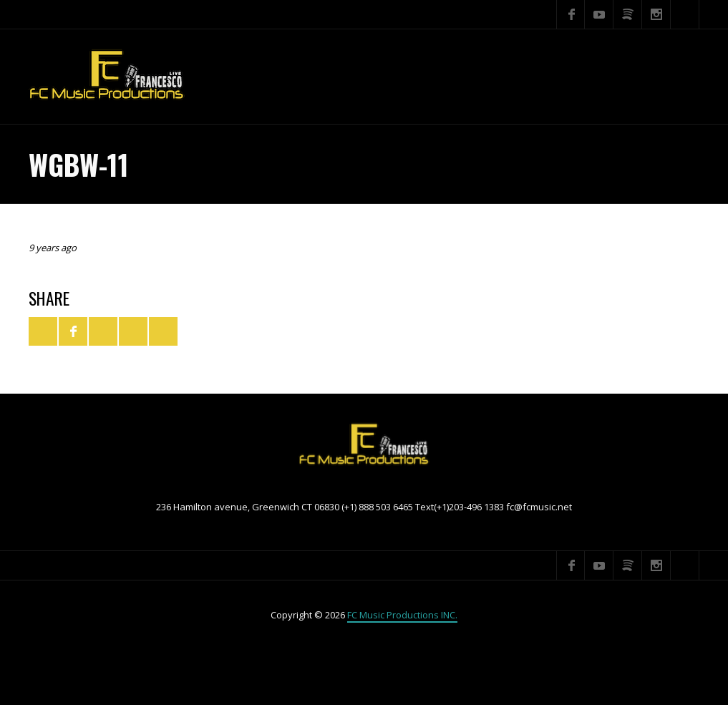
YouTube (599, 14)
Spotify (628, 14)
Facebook (571, 14)
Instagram (656, 14)
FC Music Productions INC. (402, 615)
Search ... (685, 14)
